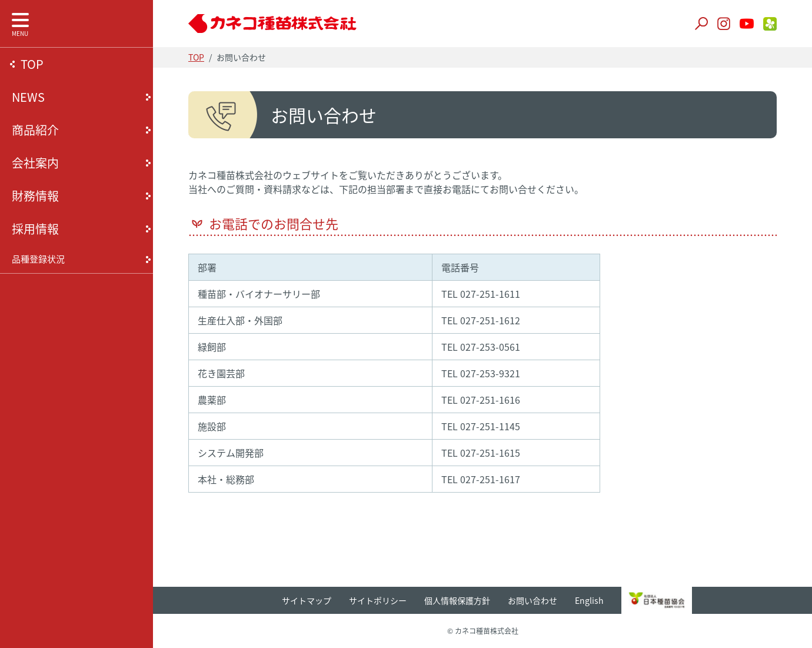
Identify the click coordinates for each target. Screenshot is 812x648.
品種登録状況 (38, 259)
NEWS (28, 97)
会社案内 (35, 163)
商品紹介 (35, 130)
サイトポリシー (378, 600)
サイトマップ (307, 600)
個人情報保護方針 (457, 600)
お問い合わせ (533, 600)
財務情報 (35, 196)
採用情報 (35, 229)
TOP (32, 64)
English (589, 600)
